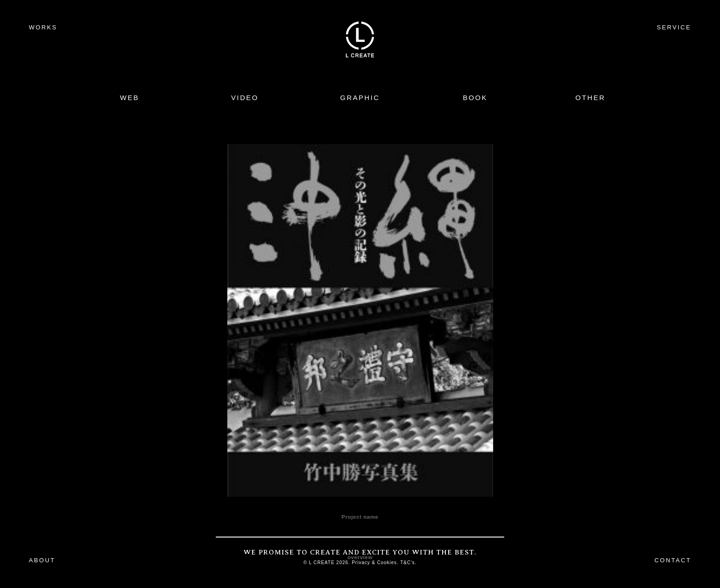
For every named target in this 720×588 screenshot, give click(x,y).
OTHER (591, 98)
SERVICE (674, 27)
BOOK (475, 98)
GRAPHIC (360, 98)
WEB (129, 98)
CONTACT (673, 560)
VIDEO (245, 98)
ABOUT (42, 560)
